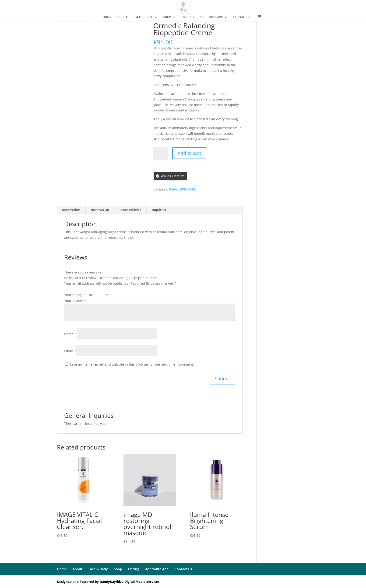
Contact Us (183, 569)
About (77, 569)
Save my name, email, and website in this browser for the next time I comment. (132, 364)
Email (70, 351)
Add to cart (189, 153)
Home (62, 569)
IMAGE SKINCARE (182, 189)
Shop (118, 569)
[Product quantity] (160, 154)
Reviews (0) (100, 210)
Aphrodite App (157, 569)
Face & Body (98, 569)
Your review (75, 301)
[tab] (71, 210)
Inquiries (159, 210)
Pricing (134, 569)
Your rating (75, 295)
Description (71, 210)
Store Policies (130, 210)
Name (70, 334)
